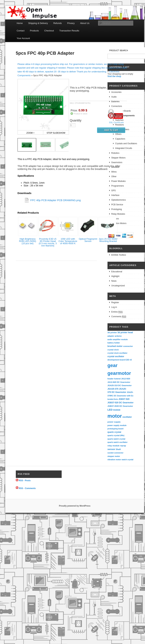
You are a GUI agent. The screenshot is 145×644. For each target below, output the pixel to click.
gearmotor (119, 373)
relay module (113, 446)
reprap (123, 446)
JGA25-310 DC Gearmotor (120, 385)
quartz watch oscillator (117, 442)
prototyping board (115, 429)
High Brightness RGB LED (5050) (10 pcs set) (28, 241)
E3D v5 (129, 360)
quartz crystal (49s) (116, 435)
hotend (117, 379)
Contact (21, 31)
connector (128, 346)
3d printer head (125, 332)
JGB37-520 (124, 399)
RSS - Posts (25, 481)
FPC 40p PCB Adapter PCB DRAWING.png (55, 200)
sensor (111, 449)
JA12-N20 (126, 379)
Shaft (118, 449)
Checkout (49, 31)
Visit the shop (114, 76)
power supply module (117, 425)
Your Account (23, 38)
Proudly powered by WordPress (75, 506)
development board (116, 360)
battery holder (114, 343)
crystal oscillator (116, 356)
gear (113, 365)
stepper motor (114, 456)
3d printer (112, 332)
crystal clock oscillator (117, 353)
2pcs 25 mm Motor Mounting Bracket (108, 240)
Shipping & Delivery (38, 23)
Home (20, 23)
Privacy (71, 23)
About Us (85, 23)
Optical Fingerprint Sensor (88, 240)
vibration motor (114, 460)
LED (110, 410)
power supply (114, 422)
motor (115, 416)
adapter (111, 336)
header (111, 379)
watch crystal (127, 460)
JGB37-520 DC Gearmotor (121, 403)
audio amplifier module (118, 339)
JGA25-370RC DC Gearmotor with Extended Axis (120, 396)
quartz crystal (114, 432)
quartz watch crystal (116, 439)
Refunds (57, 23)
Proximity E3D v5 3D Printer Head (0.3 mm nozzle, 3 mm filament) (48, 242)
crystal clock (113, 350)
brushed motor (115, 346)
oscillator (127, 417)
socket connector (115, 453)
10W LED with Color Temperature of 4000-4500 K (68, 241)
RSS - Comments (27, 488)
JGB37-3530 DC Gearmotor (120, 406)
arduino (118, 336)
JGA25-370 (113, 389)
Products (34, 31)
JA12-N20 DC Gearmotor (119, 382)
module (117, 410)
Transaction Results (69, 31)
